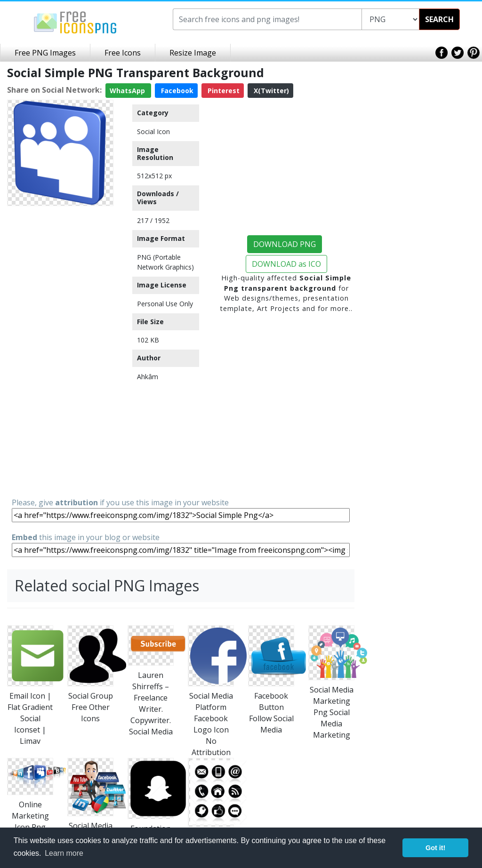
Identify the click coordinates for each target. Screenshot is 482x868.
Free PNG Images (45, 53)
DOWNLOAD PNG (285, 244)
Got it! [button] (435, 848)
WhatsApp (128, 91)
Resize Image (193, 53)
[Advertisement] (60, 351)
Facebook (176, 91)
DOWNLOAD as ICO (286, 264)
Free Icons (123, 53)
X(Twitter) (270, 91)
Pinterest (223, 91)
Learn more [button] (64, 853)
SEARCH (439, 19)
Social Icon (153, 131)
